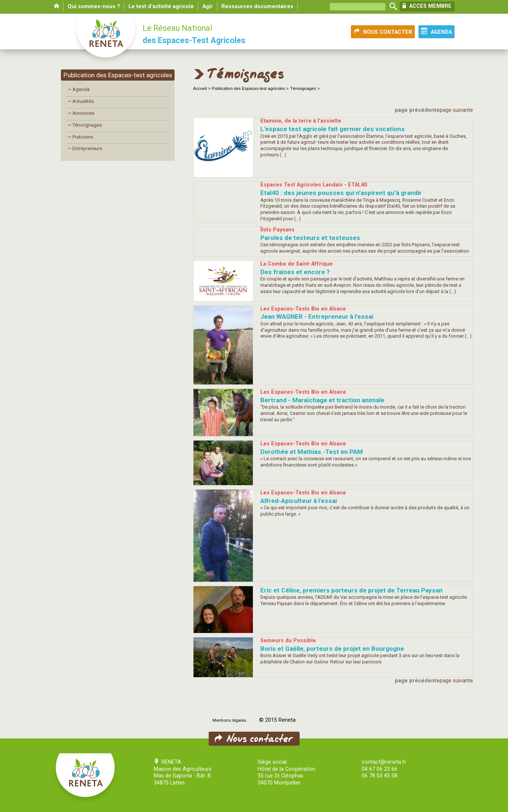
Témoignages (85, 125)
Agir (208, 7)
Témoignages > (305, 88)
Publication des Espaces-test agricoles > (250, 88)
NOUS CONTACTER (383, 32)
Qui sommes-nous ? (94, 7)
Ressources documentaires (257, 7)
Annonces (81, 113)
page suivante (456, 110)
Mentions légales (229, 720)
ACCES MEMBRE (427, 6)
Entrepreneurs (85, 148)
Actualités (81, 101)
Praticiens (81, 137)
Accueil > (202, 88)
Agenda (79, 89)
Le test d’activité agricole (161, 7)
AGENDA (437, 32)
